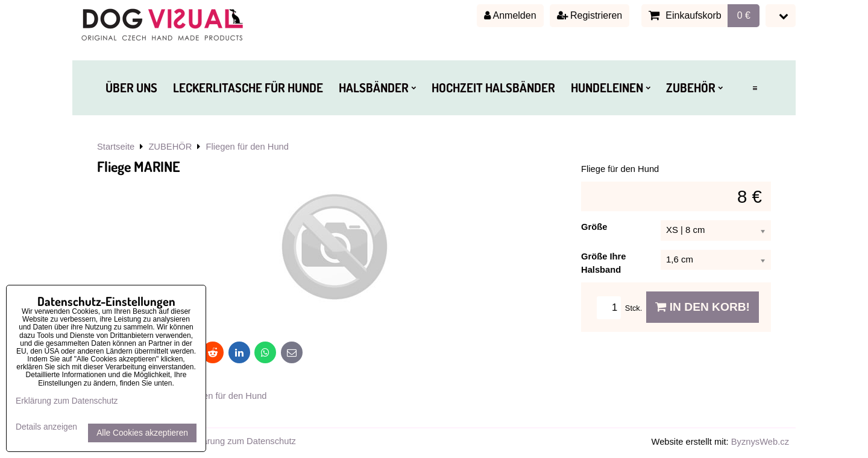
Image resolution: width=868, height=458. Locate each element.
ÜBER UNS (131, 87)
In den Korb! (703, 307)
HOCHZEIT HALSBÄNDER (493, 87)
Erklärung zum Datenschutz (241, 441)
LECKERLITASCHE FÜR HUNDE (248, 87)
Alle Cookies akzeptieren (142, 433)
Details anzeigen (46, 427)
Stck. (621, 308)
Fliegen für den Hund (225, 396)
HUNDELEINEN (611, 87)
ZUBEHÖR (694, 87)
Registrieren (590, 15)
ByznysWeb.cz (760, 442)
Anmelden (510, 15)
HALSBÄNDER (377, 87)
